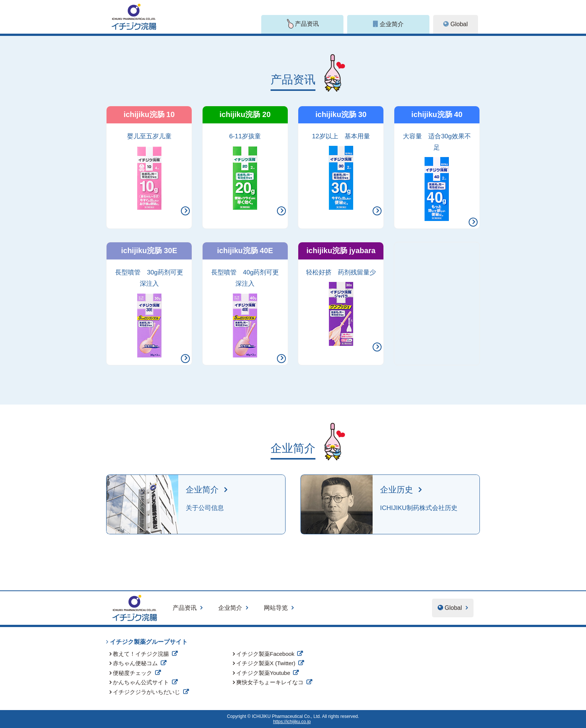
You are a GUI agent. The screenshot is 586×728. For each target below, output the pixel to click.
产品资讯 (185, 608)
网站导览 (276, 608)
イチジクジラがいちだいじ (146, 692)
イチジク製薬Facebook (265, 654)
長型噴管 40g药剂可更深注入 (245, 313)
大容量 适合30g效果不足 (437, 177)
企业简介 (230, 608)
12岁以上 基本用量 (341, 171)
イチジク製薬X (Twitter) (266, 663)
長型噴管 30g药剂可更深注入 (149, 313)
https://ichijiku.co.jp (292, 722)
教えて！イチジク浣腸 (141, 654)
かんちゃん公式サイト (141, 682)
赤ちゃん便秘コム (135, 663)
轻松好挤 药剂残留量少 (341, 307)
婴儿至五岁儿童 (149, 171)
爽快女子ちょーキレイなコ (270, 682)
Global (459, 24)
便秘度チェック (132, 673)
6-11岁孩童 (245, 171)
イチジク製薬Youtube (263, 673)
